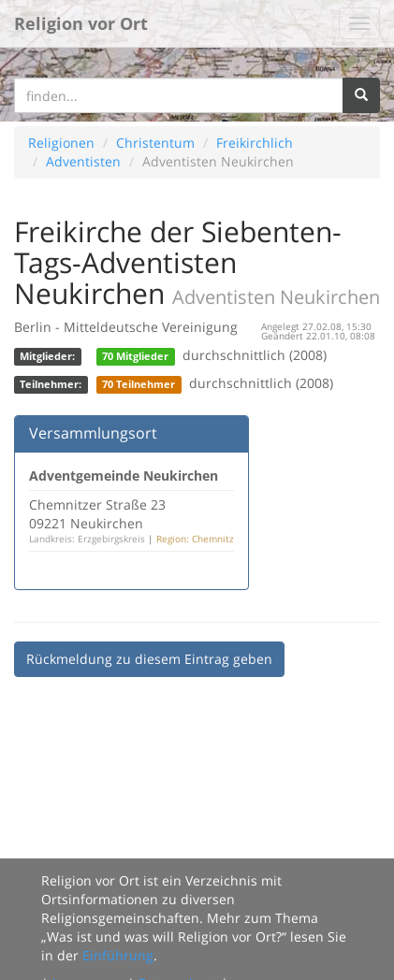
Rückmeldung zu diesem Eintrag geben (149, 659)
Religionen (61, 143)
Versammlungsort (93, 433)
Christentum (155, 143)
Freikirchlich (255, 143)
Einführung (118, 955)
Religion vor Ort (81, 23)
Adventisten (83, 161)
